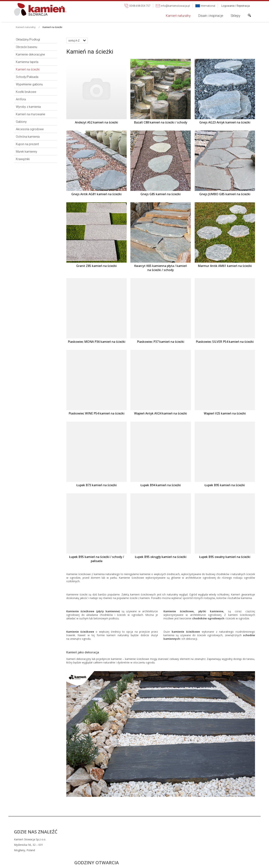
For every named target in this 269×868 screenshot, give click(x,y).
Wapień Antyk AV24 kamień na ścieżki (161, 413)
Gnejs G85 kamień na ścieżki (161, 194)
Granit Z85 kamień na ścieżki (96, 266)
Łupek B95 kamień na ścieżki (225, 485)
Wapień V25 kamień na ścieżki (225, 413)
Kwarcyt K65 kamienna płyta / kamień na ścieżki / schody (161, 268)
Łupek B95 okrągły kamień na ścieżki (161, 557)
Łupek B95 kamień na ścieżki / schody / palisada (97, 559)
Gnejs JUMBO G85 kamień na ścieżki (225, 194)
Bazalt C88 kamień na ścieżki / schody (161, 122)
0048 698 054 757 (159, 839)
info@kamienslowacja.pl (161, 845)
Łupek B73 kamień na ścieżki (97, 485)
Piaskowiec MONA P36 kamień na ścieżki (97, 342)
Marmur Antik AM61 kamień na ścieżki (225, 266)
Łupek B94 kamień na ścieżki (161, 485)
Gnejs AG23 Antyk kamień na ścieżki (225, 122)
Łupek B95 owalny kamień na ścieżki (225, 557)
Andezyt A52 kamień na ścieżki (96, 122)
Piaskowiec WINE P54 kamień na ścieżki (96, 413)
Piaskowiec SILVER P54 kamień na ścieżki (225, 342)
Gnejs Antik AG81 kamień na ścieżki (96, 194)
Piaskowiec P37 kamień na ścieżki (161, 342)
